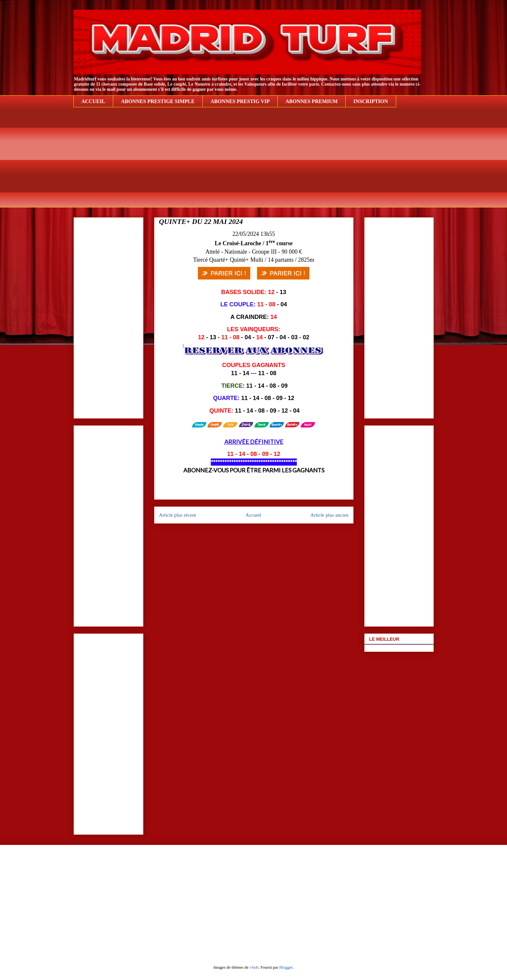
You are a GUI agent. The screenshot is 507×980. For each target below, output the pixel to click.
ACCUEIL (93, 101)
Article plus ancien (329, 515)
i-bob (254, 967)
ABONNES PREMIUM (312, 101)
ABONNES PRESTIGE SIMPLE (158, 101)
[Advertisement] (254, 162)
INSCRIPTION (371, 101)
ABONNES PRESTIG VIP (240, 101)
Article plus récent (178, 515)
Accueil (253, 515)
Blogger (286, 967)
